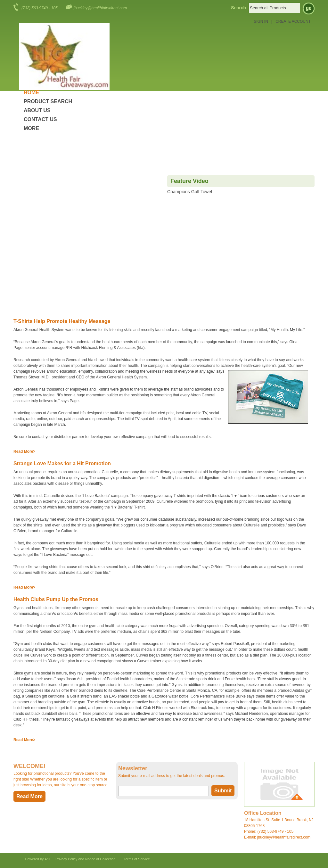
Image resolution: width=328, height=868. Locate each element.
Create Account (293, 21)
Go (309, 8)
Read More (23, 451)
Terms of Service (137, 859)
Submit (223, 791)
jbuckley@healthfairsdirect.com (100, 8)
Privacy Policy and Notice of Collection (86, 859)
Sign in (261, 21)
